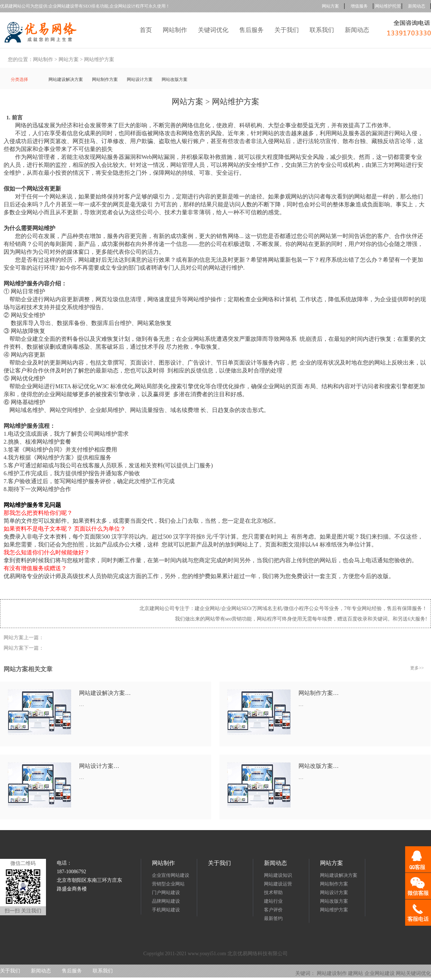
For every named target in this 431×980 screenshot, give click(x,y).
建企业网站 (207, 608)
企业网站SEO (236, 608)
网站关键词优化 (413, 973)
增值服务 (359, 6)
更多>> (417, 668)
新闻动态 (417, 6)
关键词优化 (213, 30)
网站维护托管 (388, 6)
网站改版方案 (175, 79)
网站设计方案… (99, 766)
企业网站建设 (380, 973)
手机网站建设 (166, 910)
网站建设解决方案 (66, 79)
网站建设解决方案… (105, 693)
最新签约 (273, 918)
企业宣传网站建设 (171, 875)
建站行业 (273, 901)
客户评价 (273, 910)
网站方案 (330, 6)
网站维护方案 (99, 59)
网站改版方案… (319, 766)
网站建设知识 (278, 875)
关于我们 (287, 30)
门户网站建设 (166, 892)
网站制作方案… (319, 693)
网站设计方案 (140, 79)
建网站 (356, 973)
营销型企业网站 (168, 884)
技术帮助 (273, 892)
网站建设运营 (278, 884)
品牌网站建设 (166, 901)
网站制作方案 (105, 79)
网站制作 (175, 30)
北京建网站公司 (157, 608)
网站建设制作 (332, 973)
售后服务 (251, 30)
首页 (146, 30)
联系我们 (322, 30)
